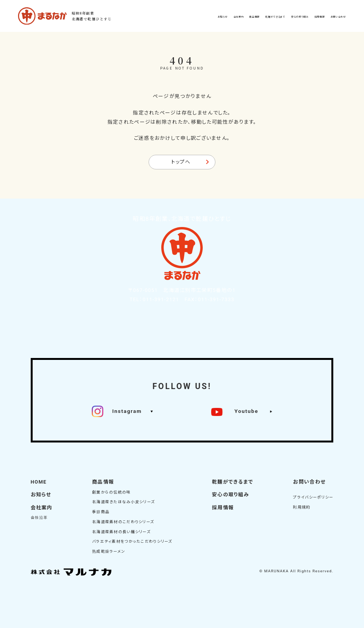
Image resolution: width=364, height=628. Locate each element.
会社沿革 (39, 518)
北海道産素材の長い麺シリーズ (121, 532)
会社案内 (42, 508)
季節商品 (101, 512)
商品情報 (103, 482)
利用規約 (302, 507)
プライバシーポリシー (313, 497)
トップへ (181, 162)
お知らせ (41, 495)
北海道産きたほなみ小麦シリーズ (123, 502)
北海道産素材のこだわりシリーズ (123, 522)
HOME (39, 482)
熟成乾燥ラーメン (109, 551)
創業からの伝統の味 (112, 492)
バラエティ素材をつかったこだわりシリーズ (132, 541)
